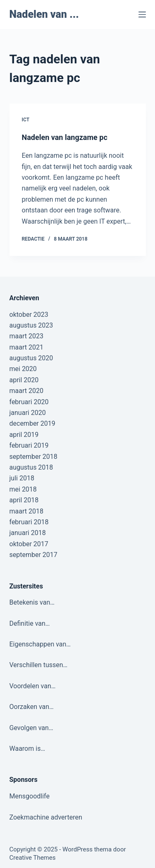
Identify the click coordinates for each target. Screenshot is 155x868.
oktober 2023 (29, 315)
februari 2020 (29, 402)
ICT (26, 120)
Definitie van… (30, 623)
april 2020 (24, 380)
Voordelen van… (33, 686)
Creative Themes (33, 858)
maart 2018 (26, 511)
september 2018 (33, 457)
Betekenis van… (32, 602)
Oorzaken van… (32, 707)
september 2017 (33, 555)
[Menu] (142, 14)
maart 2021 (26, 347)
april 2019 (24, 435)
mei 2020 (23, 369)
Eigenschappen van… (40, 644)
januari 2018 (28, 533)
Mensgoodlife (30, 796)
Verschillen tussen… (39, 665)
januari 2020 (28, 413)
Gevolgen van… (31, 728)
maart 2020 (26, 391)
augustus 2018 (31, 467)
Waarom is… (27, 749)
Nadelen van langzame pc (65, 137)
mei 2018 (23, 489)
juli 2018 (22, 478)
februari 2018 (29, 522)
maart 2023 (26, 336)
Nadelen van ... (44, 14)
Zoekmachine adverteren (46, 817)
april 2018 (24, 500)
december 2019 (32, 423)
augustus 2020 (31, 358)
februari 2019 (29, 445)
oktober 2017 (29, 544)
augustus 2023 (31, 325)
